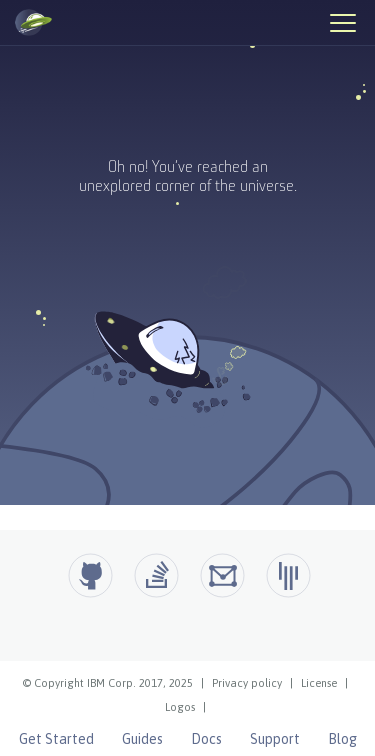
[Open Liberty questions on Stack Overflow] (156, 575)
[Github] (90, 575)
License (319, 683)
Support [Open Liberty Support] (275, 739)
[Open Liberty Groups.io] (222, 575)
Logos (180, 707)
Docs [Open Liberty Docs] (206, 739)
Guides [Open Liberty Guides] (142, 739)
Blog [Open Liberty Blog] (342, 739)
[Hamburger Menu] (342, 22)
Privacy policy (247, 683)
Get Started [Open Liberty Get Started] (56, 739)
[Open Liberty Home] (33, 23)
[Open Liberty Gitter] (288, 575)
